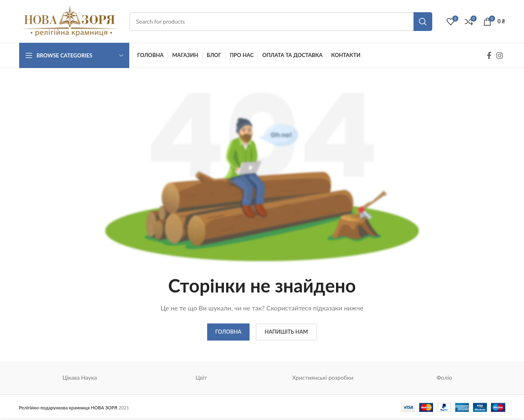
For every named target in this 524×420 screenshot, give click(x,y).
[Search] (281, 22)
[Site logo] (70, 21)
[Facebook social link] (489, 55)
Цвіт (201, 377)
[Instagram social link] (500, 55)
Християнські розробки (323, 377)
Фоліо (444, 377)
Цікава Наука (80, 377)
